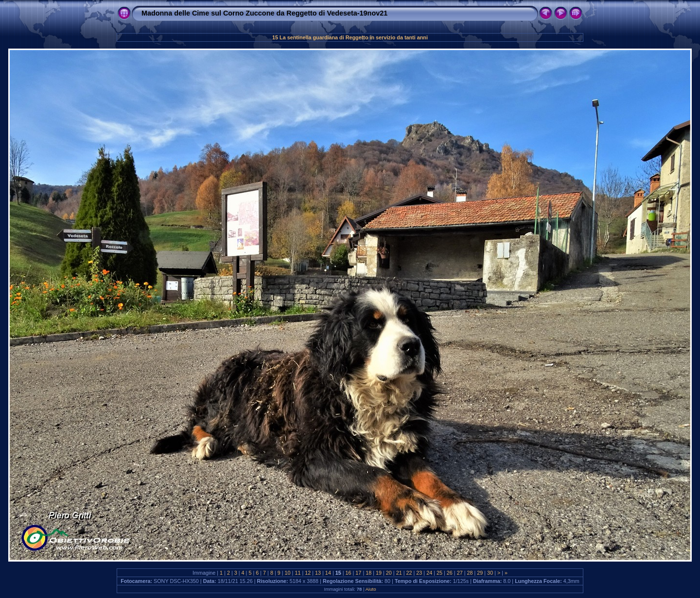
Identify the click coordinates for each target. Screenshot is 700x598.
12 (308, 573)
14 (328, 573)
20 (389, 573)
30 (490, 573)
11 (297, 573)
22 (409, 573)
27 (460, 573)
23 (419, 573)
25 (439, 573)
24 (429, 573)
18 (368, 573)
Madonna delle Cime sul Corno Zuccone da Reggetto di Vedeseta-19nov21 (264, 13)
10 (288, 573)
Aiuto (371, 589)
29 (480, 573)
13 (318, 573)
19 (379, 573)
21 (399, 573)
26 (450, 573)
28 (470, 573)
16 (349, 573)
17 (358, 573)
